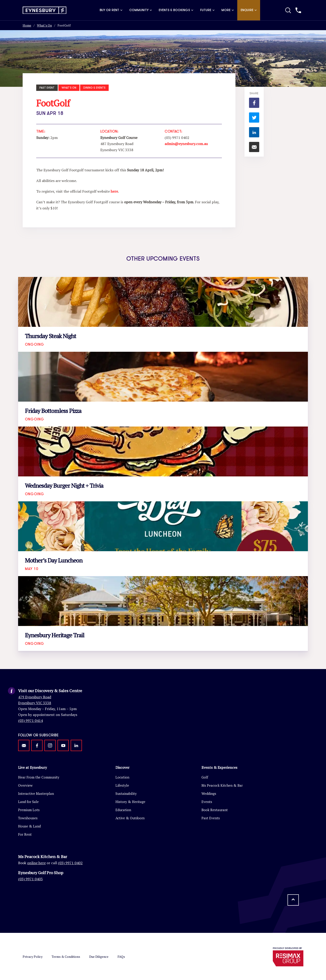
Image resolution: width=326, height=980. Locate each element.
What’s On (44, 25)
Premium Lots (29, 810)
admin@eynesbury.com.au (186, 144)
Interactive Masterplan (36, 793)
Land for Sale (28, 802)
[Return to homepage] (44, 10)
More (228, 10)
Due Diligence (99, 957)
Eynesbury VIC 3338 (35, 703)
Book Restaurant (215, 810)
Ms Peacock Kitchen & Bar (222, 785)
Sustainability (126, 793)
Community (141, 10)
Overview (25, 785)
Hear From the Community (39, 777)
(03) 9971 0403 (30, 879)
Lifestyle (122, 785)
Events (207, 802)
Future (207, 10)
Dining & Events (94, 88)
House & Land (29, 826)
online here (36, 863)
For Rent (25, 834)
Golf (205, 777)
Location (122, 777)
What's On (69, 88)
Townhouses (28, 818)
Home (27, 25)
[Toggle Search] (288, 10)
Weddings (209, 793)
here (114, 191)
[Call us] (298, 10)
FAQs (121, 957)
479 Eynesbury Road (35, 697)
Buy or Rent (111, 10)
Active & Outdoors (130, 818)
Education (123, 810)
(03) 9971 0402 (70, 863)
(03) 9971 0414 (30, 720)
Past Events (211, 818)
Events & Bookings (176, 10)
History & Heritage (130, 802)
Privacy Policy (33, 957)
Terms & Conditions (66, 957)
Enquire (249, 10)
